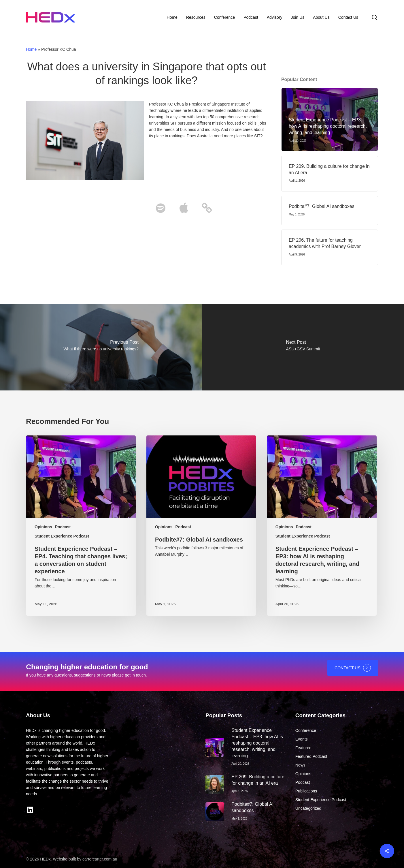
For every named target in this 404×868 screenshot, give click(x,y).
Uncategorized (308, 808)
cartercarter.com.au (100, 859)
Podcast (63, 527)
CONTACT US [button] (348, 668)
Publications (306, 791)
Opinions (43, 527)
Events (302, 739)
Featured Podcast (311, 756)
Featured (303, 748)
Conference (306, 730)
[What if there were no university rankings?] (101, 347)
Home (31, 49)
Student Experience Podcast (62, 536)
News (300, 765)
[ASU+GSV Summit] (303, 347)
